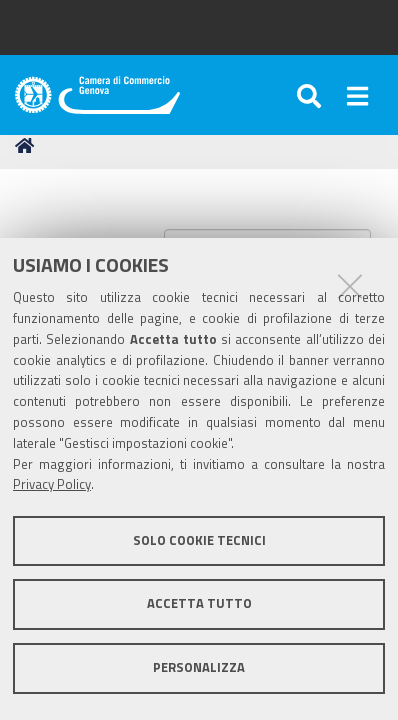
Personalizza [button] (199, 667)
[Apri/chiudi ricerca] (311, 95)
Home (28, 145)
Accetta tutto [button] (199, 603)
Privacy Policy (52, 484)
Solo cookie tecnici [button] (199, 540)
